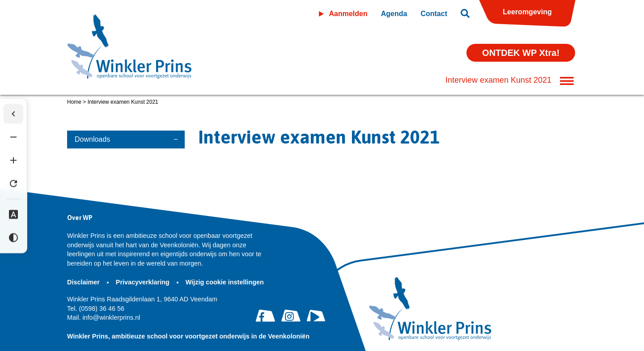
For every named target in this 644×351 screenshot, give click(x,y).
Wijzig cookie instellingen (225, 282)
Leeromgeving (527, 12)
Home (74, 102)
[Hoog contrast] (13, 237)
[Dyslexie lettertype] (13, 214)
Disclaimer (84, 282)
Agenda (394, 14)
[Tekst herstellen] (13, 183)
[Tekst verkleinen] (13, 137)
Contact (434, 14)
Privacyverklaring (144, 282)
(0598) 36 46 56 (96, 309)
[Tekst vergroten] (13, 160)
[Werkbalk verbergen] (13, 114)
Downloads (92, 139)
